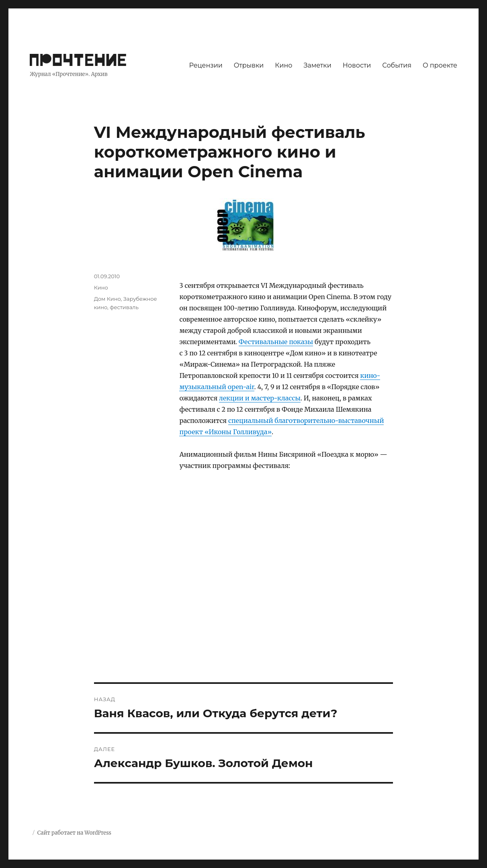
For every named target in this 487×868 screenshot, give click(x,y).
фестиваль (124, 307)
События (397, 65)
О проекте (440, 65)
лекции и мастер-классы (260, 398)
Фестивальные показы (276, 342)
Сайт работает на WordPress (74, 833)
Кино (283, 65)
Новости (357, 65)
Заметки (317, 65)
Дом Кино (107, 299)
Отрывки (249, 65)
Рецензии (206, 65)
